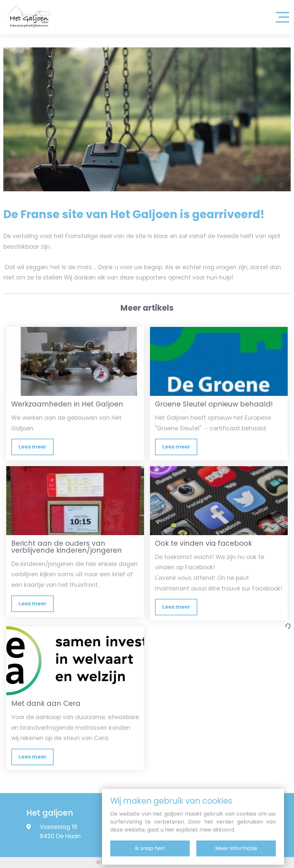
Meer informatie (236, 848)
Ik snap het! (150, 848)
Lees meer (32, 447)
